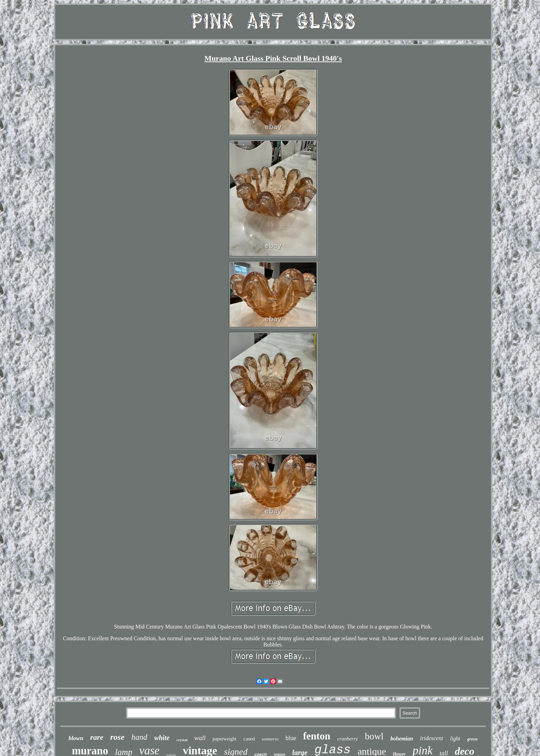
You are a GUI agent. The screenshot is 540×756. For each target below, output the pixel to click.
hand (139, 737)
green (472, 739)
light (455, 739)
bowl (374, 736)
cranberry (348, 739)
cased (249, 739)
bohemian (402, 739)
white (162, 738)
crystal (182, 740)
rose (117, 737)
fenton (317, 736)
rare (97, 737)
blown (76, 738)
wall (200, 738)
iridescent (431, 738)
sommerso (270, 739)
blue (291, 738)
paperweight (225, 739)
